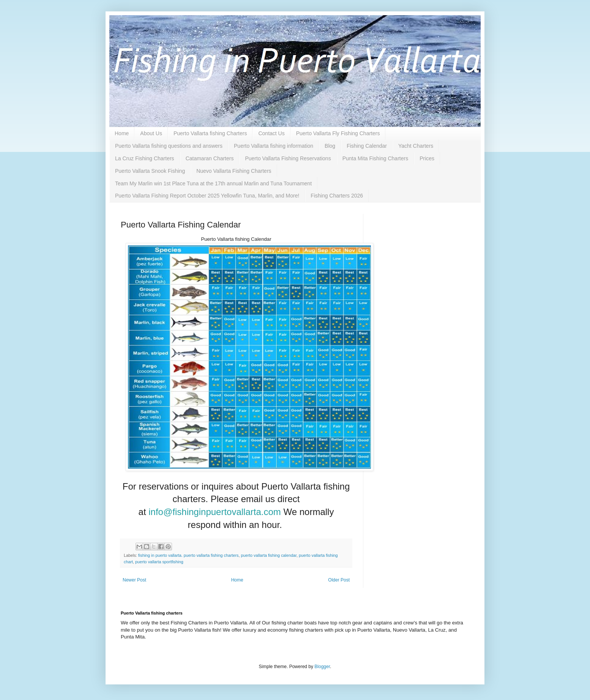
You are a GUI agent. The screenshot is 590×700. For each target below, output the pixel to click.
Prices (427, 158)
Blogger (322, 667)
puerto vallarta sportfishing (159, 562)
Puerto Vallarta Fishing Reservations (288, 158)
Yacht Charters (416, 146)
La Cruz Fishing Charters (145, 158)
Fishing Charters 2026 (337, 196)
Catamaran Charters (210, 158)
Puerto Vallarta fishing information (274, 146)
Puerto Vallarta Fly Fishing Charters (338, 133)
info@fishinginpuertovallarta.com (215, 512)
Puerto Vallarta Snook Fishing (150, 171)
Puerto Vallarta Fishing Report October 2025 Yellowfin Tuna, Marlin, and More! (207, 196)
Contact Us (271, 133)
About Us (151, 133)
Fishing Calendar (367, 146)
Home (122, 133)
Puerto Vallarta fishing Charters (210, 133)
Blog (330, 146)
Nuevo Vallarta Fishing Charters (234, 171)
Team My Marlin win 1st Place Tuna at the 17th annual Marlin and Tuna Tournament (213, 183)
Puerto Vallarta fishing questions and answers (169, 146)
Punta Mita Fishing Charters (375, 158)
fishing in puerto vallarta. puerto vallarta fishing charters (189, 555)
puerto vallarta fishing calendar (269, 555)
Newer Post (134, 580)
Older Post (339, 580)
